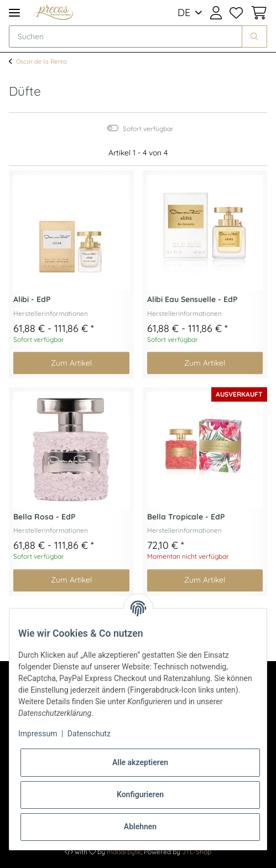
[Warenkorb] (257, 13)
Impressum (38, 734)
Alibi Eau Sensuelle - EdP (192, 300)
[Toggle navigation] (14, 12)
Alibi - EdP (32, 300)
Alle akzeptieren (140, 762)
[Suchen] (126, 37)
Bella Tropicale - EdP (186, 517)
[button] (216, 13)
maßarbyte (124, 852)
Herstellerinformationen (51, 313)
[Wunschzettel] (236, 13)
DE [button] (184, 12)
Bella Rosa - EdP (44, 517)
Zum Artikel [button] (71, 363)
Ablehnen (140, 827)
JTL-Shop (197, 852)
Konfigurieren (140, 794)
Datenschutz (89, 734)
